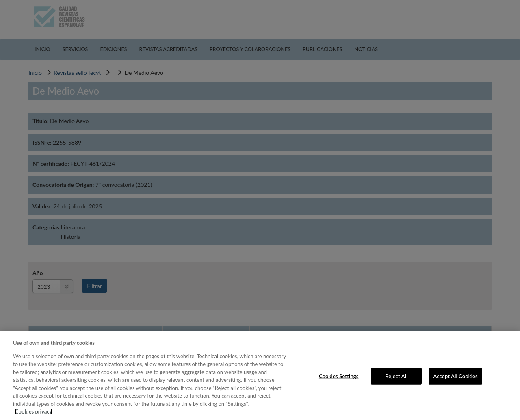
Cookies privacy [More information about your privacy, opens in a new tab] (34, 411)
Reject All (396, 376)
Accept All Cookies (455, 376)
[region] (260, 376)
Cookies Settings (339, 376)
